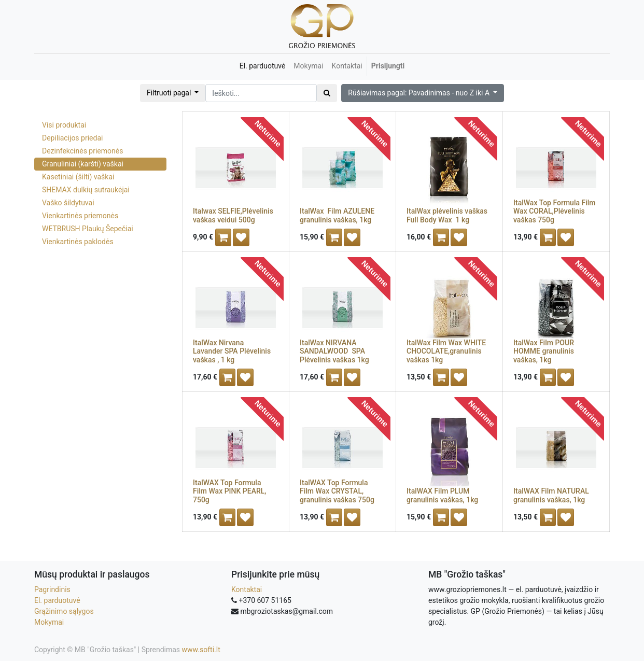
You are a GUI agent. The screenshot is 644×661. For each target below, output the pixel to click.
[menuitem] (263, 66)
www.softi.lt (201, 650)
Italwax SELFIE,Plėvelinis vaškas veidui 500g (233, 215)
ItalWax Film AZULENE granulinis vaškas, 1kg (337, 215)
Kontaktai (247, 589)
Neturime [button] (268, 133)
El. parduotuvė (57, 600)
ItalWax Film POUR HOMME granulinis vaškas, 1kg (544, 351)
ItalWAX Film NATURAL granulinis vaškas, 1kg (551, 495)
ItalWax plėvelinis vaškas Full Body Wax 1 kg (447, 215)
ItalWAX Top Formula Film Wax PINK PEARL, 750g (229, 491)
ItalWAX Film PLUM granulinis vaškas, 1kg (442, 495)
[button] (423, 93)
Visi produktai (64, 125)
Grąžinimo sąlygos (64, 611)
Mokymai (49, 622)
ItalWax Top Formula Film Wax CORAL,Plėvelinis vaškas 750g (555, 212)
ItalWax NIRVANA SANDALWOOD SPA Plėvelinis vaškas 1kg (334, 351)
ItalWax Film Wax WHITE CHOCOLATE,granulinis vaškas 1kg (446, 351)
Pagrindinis (52, 589)
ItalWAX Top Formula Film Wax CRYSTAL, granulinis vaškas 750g (337, 491)
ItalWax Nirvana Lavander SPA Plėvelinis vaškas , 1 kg (232, 351)
